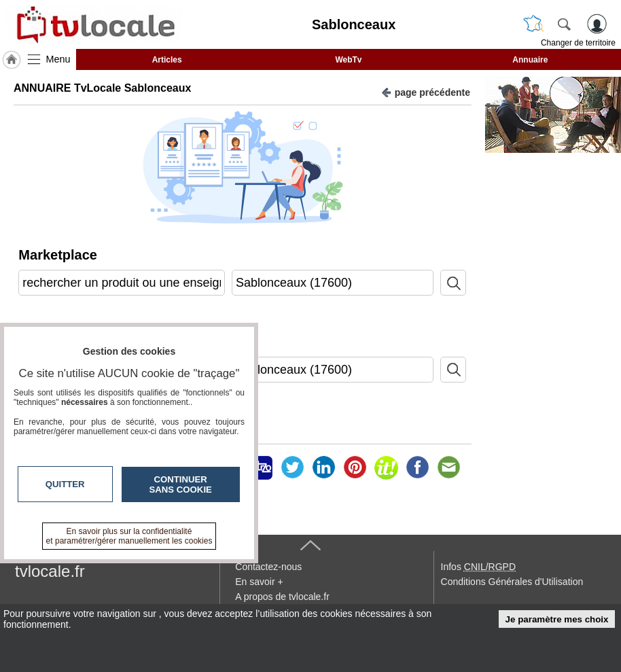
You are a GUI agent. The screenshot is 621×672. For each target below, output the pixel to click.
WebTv (348, 60)
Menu (58, 59)
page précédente (426, 91)
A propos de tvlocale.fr (282, 597)
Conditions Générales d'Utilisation (512, 582)
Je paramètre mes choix (557, 619)
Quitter (65, 484)
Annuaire (530, 60)
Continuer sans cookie (181, 484)
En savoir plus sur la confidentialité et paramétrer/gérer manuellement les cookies (129, 536)
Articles (167, 60)
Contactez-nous (268, 567)
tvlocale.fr (50, 571)
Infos (478, 567)
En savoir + (259, 582)
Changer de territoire (578, 43)
